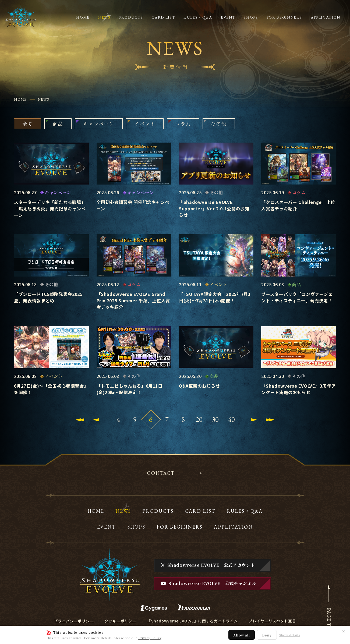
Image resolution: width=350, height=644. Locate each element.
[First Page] (80, 420)
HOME (20, 99)
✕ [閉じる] (344, 631)
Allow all (241, 635)
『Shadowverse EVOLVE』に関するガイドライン (192, 621)
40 (232, 419)
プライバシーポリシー (74, 621)
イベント (145, 123)
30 (215, 419)
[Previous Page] (96, 420)
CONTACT (161, 473)
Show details (289, 635)
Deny (267, 635)
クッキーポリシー (120, 621)
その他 (219, 123)
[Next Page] (254, 420)
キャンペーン (99, 123)
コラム (183, 123)
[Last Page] (270, 420)
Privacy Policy (150, 638)
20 (199, 419)
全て (28, 123)
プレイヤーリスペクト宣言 (272, 621)
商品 (58, 123)
